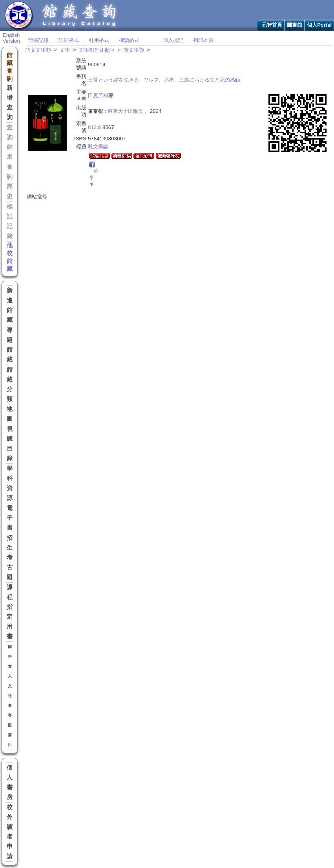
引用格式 (99, 40)
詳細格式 (69, 40)
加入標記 (173, 40)
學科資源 (10, 483)
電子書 (10, 518)
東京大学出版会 (125, 111)
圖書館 (295, 25)
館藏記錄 (38, 40)
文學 (65, 50)
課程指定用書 (10, 612)
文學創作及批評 (97, 50)
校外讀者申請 (10, 832)
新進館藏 (10, 305)
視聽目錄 (10, 444)
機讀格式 (129, 40)
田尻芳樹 (98, 95)
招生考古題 (10, 557)
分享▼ (94, 178)
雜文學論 (134, 50)
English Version (11, 38)
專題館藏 (10, 345)
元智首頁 (272, 25)
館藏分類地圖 (10, 394)
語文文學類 (38, 50)
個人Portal (319, 25)
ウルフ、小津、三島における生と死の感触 (192, 80)
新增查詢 (10, 103)
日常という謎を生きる (113, 80)
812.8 (94, 127)
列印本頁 (203, 40)
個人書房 (10, 782)
